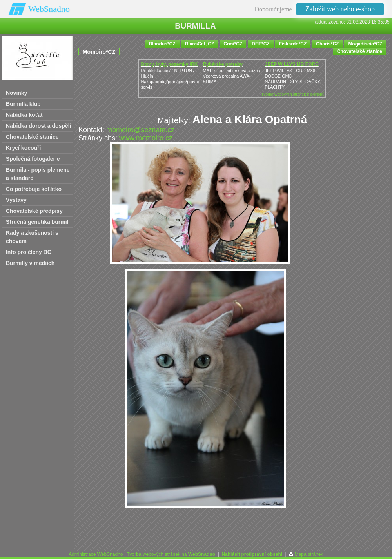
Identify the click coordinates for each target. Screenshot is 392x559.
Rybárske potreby (222, 64)
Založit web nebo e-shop (340, 9)
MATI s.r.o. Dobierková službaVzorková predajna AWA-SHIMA (231, 76)
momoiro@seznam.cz (140, 130)
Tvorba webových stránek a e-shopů (293, 94)
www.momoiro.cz (146, 138)
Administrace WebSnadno (96, 554)
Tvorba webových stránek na (171, 554)
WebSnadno (49, 9)
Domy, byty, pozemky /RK (169, 64)
